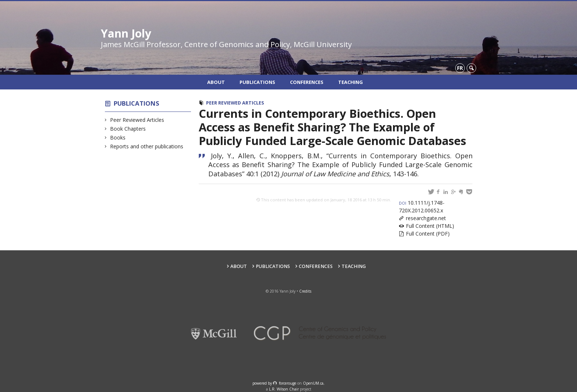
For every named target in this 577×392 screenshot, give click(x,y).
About (216, 82)
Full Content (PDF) (428, 234)
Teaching (351, 82)
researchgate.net (426, 218)
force (288, 383)
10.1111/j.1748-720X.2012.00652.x (422, 206)
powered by (263, 383)
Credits (305, 291)
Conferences (307, 82)
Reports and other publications (147, 146)
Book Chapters (128, 129)
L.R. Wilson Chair (284, 389)
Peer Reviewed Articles (137, 120)
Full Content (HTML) (430, 226)
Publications (257, 82)
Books (118, 137)
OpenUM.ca (313, 383)
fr (460, 68)
